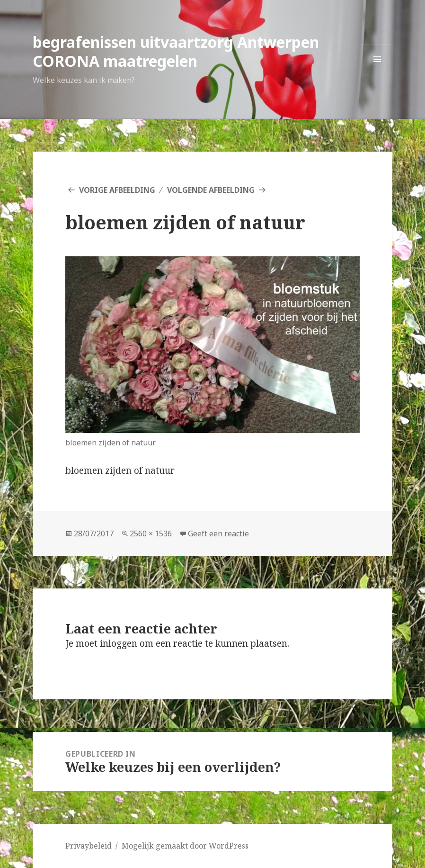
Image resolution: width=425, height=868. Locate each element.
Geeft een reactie (218, 533)
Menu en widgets (377, 74)
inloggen (119, 643)
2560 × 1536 (151, 533)
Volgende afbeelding (211, 190)
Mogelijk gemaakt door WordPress (185, 846)
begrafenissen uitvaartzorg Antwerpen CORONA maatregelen (176, 51)
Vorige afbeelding (117, 190)
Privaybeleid (89, 846)
